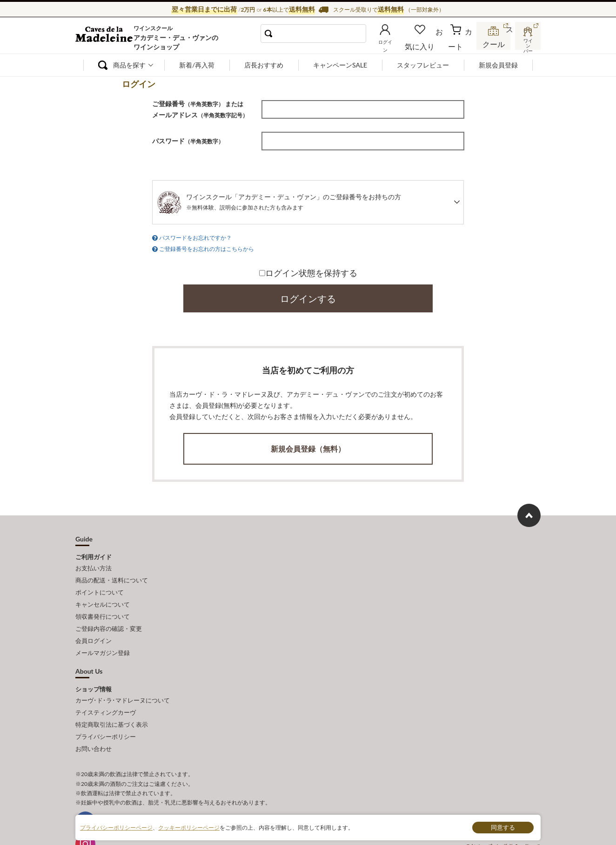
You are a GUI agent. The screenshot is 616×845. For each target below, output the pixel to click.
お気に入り (432, 44)
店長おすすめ (264, 65)
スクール (494, 44)
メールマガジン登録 (103, 634)
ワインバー (527, 43)
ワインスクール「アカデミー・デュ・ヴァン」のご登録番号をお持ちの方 (294, 202)
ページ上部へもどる (529, 510)
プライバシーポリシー (106, 710)
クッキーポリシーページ (189, 827)
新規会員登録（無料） (308, 444)
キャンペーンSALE (340, 65)
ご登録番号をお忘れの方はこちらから (207, 246)
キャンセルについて (103, 592)
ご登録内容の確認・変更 (109, 613)
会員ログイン (94, 623)
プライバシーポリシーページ (116, 827)
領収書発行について (103, 603)
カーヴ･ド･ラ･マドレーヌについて (123, 679)
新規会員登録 (498, 65)
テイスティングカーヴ (106, 690)
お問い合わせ (94, 720)
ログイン (400, 44)
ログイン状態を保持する (308, 270)
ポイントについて (100, 582)
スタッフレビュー (423, 65)
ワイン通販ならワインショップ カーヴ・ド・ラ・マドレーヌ (107, 38)
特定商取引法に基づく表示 (112, 700)
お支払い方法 (94, 561)
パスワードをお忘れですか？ (195, 237)
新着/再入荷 (197, 65)
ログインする (308, 295)
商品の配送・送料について (112, 572)
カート (462, 44)
